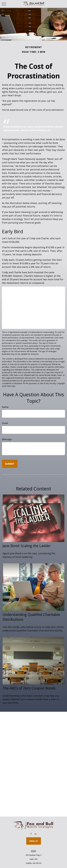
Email (5, 423)
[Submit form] (10, 464)
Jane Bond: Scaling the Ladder (27, 546)
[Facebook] (31, 834)
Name (5, 407)
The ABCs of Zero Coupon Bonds (29, 688)
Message (7, 439)
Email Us (34, 841)
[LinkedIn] (36, 834)
